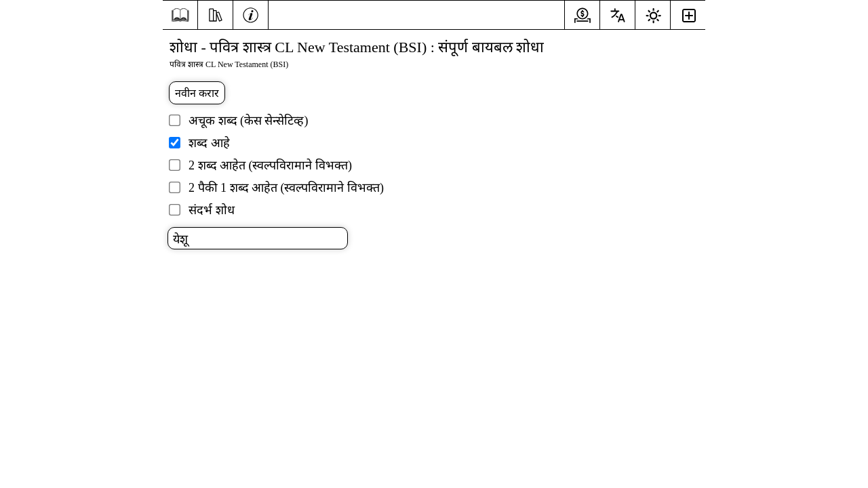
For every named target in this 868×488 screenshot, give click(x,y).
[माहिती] (251, 14)
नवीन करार (197, 93)
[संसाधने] (215, 14)
